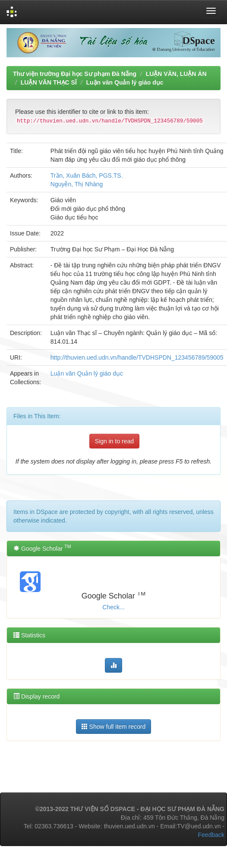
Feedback (211, 835)
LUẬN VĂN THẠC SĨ (49, 82)
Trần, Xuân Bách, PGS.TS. (87, 175)
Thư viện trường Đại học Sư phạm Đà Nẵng (75, 74)
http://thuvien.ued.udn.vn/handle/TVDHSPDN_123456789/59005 (137, 357)
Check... (113, 607)
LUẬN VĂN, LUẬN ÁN (176, 74)
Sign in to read (114, 441)
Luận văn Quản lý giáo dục (125, 82)
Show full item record (114, 726)
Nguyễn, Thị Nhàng (77, 184)
